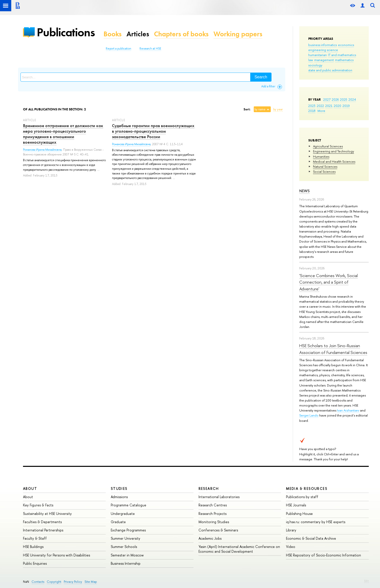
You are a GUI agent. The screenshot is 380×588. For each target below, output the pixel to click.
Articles (138, 34)
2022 (320, 106)
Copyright (54, 582)
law (311, 60)
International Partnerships (43, 530)
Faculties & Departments (42, 522)
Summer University (125, 538)
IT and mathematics (342, 55)
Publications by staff (302, 497)
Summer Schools (124, 547)
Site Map (91, 582)
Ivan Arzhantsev (348, 410)
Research (209, 488)
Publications (66, 32)
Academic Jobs (210, 538)
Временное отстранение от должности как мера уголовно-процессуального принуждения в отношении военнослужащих (63, 134)
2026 (335, 99)
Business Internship (126, 563)
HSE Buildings (33, 547)
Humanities (321, 156)
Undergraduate (123, 514)
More (321, 111)
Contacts (38, 582)
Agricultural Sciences (328, 146)
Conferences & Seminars (218, 530)
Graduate (118, 522)
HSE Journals (296, 505)
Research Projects (212, 514)
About (30, 488)
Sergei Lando (309, 415)
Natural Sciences (325, 166)
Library (291, 530)
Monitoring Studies (214, 522)
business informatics (322, 45)
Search (261, 77)
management (324, 60)
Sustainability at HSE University (47, 514)
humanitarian (317, 55)
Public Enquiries (35, 563)
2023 (312, 106)
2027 (327, 99)
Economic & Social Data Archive (311, 538)
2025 (344, 99)
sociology (315, 65)
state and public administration (330, 70)
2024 (352, 99)
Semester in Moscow (127, 555)
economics (346, 45)
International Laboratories (219, 497)
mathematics (344, 60)
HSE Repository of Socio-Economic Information (323, 555)
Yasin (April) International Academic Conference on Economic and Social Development (239, 549)
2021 (329, 106)
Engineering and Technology (333, 151)
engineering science (323, 50)
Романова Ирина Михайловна (42, 150)
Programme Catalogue (128, 505)
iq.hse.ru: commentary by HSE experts (316, 522)
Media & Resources (307, 488)
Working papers (238, 34)
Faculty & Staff (35, 538)
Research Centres (213, 505)
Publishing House (299, 514)
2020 (337, 106)
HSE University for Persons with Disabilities (56, 555)
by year (278, 109)
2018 (312, 111)
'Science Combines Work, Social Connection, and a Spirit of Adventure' (328, 282)
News (304, 191)
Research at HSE (150, 49)
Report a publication (118, 49)
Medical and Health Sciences (334, 161)
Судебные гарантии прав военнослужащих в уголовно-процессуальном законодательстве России (153, 131)
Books (112, 34)
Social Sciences (324, 171)
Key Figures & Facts (38, 505)
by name (260, 109)
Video (291, 547)
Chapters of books (181, 34)
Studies (119, 488)
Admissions (119, 497)
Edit (366, 581)
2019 (346, 106)
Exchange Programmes (128, 530)
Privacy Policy (73, 582)
